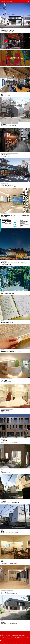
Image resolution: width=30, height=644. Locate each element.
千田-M (1, 626)
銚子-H (1, 627)
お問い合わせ (17, 638)
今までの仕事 (15, 636)
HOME (2, 636)
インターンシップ (9, 638)
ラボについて (8, 636)
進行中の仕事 (22, 636)
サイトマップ (24, 638)
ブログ (2, 638)
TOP (2, 633)
